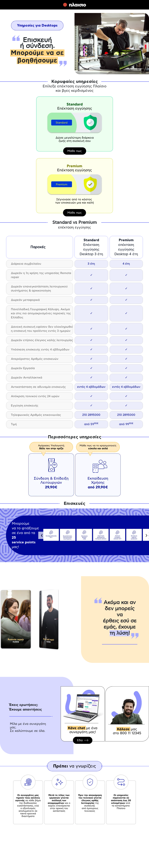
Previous (42, 535)
